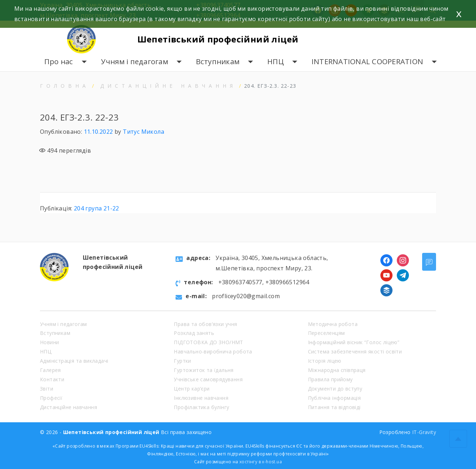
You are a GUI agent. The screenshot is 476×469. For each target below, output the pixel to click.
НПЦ (275, 62)
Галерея (50, 370)
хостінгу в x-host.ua (261, 462)
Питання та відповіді (334, 407)
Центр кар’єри (192, 389)
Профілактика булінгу (201, 407)
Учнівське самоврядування (208, 379)
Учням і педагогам (135, 62)
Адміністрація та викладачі (74, 361)
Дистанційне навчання (168, 86)
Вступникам (218, 62)
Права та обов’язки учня (205, 324)
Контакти (52, 379)
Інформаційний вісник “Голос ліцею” (354, 342)
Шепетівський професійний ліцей (218, 39)
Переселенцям (326, 333)
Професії (51, 398)
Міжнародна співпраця (337, 370)
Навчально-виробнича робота (213, 351)
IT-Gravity (424, 432)
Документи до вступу (335, 389)
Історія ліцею (325, 361)
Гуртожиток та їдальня (204, 370)
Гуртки (182, 361)
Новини (49, 342)
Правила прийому (330, 379)
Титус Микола (143, 132)
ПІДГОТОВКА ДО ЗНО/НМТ (208, 342)
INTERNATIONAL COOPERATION (367, 62)
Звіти (47, 389)
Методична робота (333, 324)
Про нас (59, 62)
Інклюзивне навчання (201, 398)
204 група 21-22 (97, 208)
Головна (65, 86)
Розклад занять (194, 333)
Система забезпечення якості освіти (355, 351)
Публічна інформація (335, 398)
